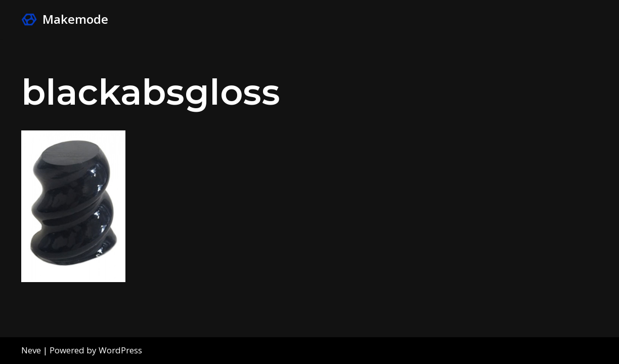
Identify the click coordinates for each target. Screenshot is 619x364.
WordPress (120, 350)
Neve (31, 350)
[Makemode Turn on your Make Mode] (65, 19)
